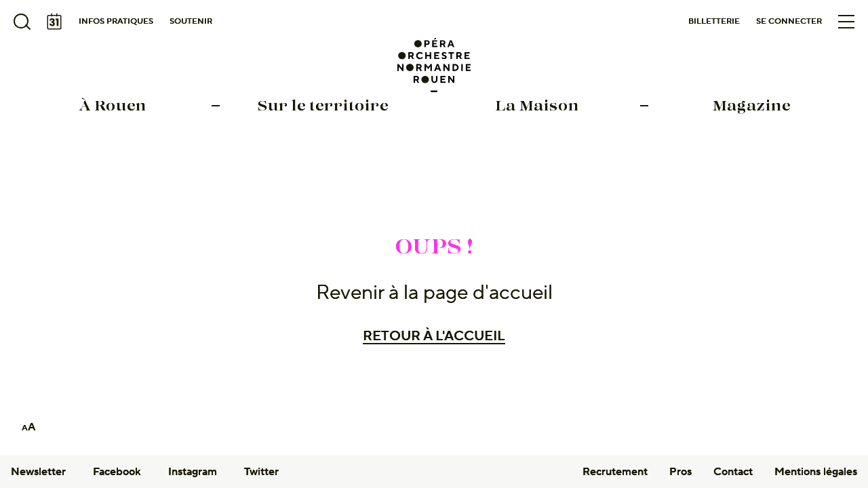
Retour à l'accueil (434, 336)
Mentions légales (816, 472)
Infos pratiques (116, 21)
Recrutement (615, 472)
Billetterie (714, 21)
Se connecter (789, 21)
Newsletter (38, 472)
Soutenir (191, 21)
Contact (733, 472)
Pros (680, 472)
